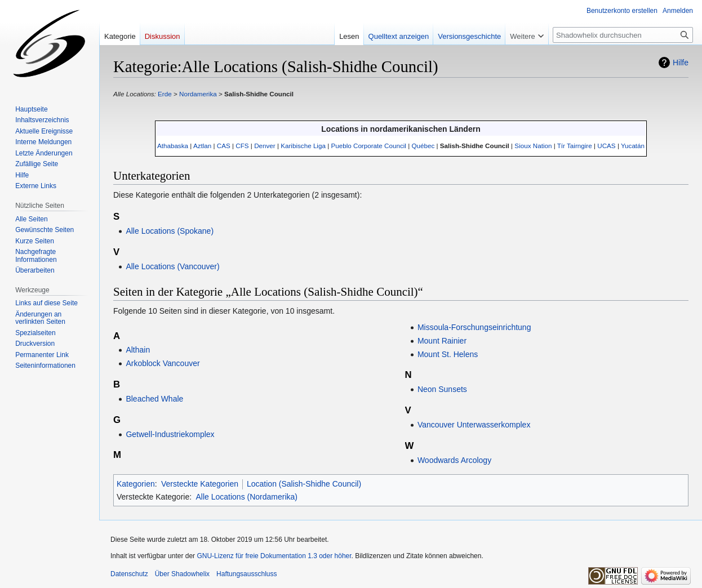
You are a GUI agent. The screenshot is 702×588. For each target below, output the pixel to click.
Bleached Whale (154, 399)
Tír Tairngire (575, 146)
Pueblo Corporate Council (368, 146)
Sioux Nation (533, 146)
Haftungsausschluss (246, 574)
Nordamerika (198, 94)
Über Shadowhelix (182, 574)
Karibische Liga (303, 146)
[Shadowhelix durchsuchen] (623, 35)
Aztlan (202, 146)
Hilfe (681, 63)
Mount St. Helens (448, 354)
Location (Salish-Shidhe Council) (304, 484)
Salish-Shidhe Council (259, 94)
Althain (138, 350)
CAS (224, 146)
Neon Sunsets (442, 389)
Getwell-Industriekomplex (170, 434)
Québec (423, 146)
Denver (265, 146)
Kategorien (136, 484)
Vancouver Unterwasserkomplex (474, 425)
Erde (165, 94)
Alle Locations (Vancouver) (172, 266)
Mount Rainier (442, 341)
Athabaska (173, 146)
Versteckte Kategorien (200, 484)
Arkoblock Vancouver (163, 363)
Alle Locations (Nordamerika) (246, 497)
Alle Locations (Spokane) (170, 231)
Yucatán (633, 146)
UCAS (606, 146)
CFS (242, 146)
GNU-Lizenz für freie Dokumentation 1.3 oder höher (274, 556)
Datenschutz (129, 574)
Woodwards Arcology (454, 460)
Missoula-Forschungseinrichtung (474, 327)
